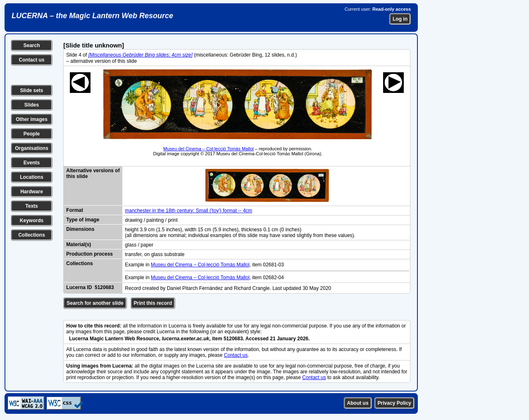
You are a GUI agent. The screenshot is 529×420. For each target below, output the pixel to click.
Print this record (153, 303)
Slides (32, 105)
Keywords (32, 221)
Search (31, 45)
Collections (32, 235)
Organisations (32, 148)
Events (32, 163)
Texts (31, 206)
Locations (32, 177)
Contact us (31, 60)
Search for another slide (95, 303)
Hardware (32, 192)
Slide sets (31, 90)
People (32, 134)
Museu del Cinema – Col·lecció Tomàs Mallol (209, 149)
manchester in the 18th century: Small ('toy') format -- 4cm (188, 211)
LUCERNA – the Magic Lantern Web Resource (92, 16)
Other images (32, 119)
